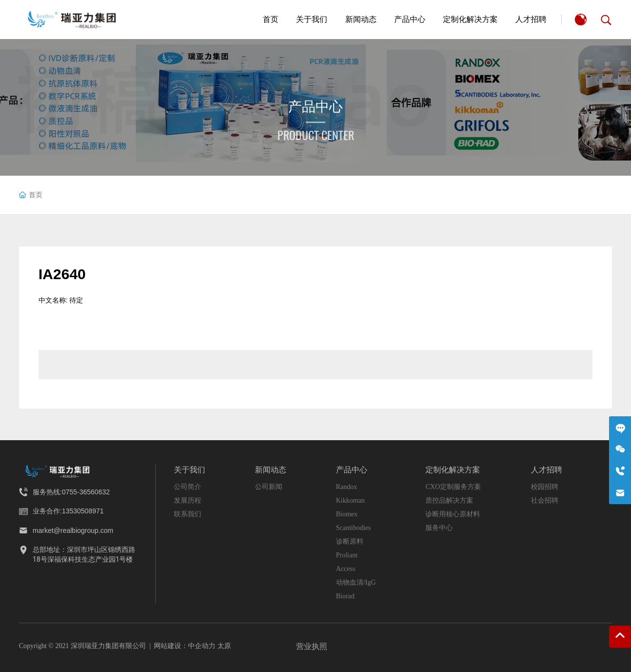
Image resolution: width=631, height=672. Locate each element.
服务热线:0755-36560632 (71, 492)
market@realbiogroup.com (73, 530)
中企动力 (202, 646)
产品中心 (315, 107)
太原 (224, 646)
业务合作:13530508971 (68, 511)
